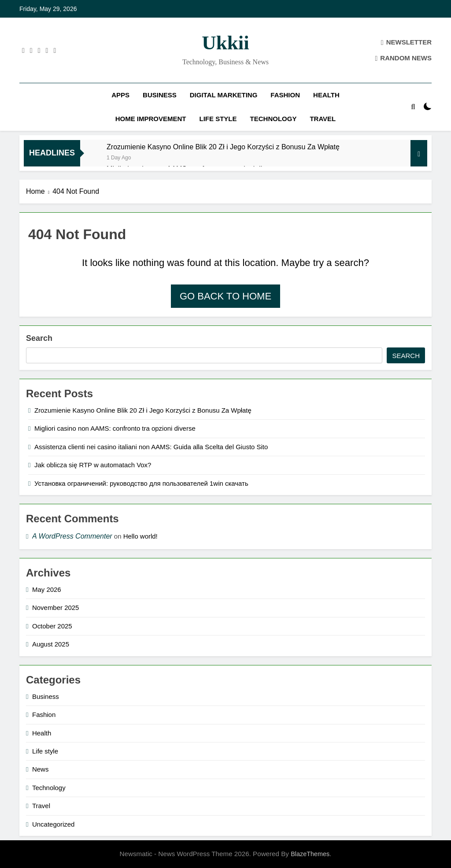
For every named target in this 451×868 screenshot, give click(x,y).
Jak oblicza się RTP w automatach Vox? (93, 465)
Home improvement (151, 119)
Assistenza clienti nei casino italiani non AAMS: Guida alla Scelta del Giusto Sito (151, 447)
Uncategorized (53, 824)
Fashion (285, 95)
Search (39, 338)
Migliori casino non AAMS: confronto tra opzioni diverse (115, 428)
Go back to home (225, 296)
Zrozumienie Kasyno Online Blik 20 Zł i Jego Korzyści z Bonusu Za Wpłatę (223, 147)
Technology (274, 119)
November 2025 (55, 608)
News (40, 769)
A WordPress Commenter (72, 536)
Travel (323, 119)
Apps (120, 95)
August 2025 (51, 644)
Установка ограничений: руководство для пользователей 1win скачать (141, 483)
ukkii (225, 43)
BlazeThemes (310, 854)
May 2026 (47, 589)
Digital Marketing (224, 95)
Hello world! (140, 536)
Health (326, 95)
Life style (218, 119)
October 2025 (52, 626)
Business (160, 95)
